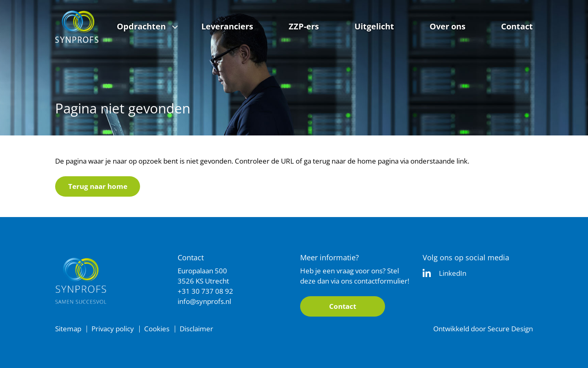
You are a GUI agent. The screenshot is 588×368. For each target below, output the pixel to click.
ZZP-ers (304, 26)
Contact (517, 26)
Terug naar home (98, 186)
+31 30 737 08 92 (205, 291)
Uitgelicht (374, 26)
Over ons (448, 26)
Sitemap (68, 329)
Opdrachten (141, 26)
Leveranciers (227, 26)
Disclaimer (196, 329)
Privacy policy (113, 329)
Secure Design (510, 329)
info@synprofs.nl (204, 301)
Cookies (157, 329)
